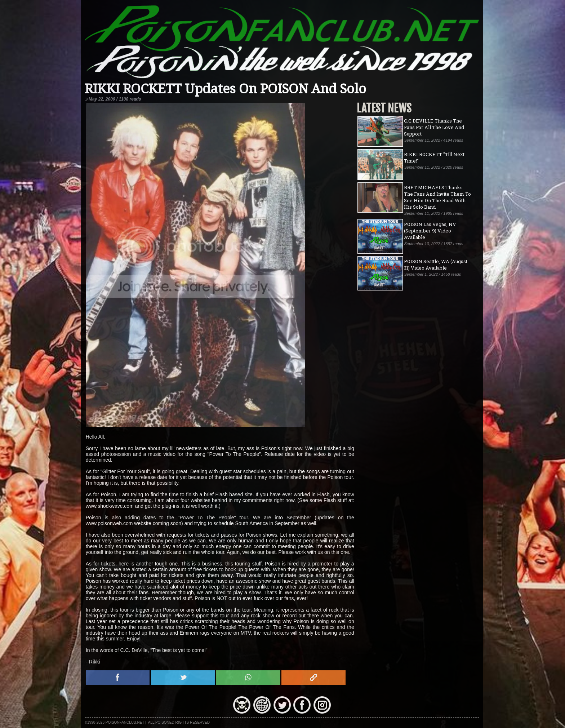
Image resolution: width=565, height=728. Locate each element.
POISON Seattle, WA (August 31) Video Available (436, 265)
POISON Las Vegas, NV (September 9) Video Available (430, 231)
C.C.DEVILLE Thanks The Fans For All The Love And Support (434, 127)
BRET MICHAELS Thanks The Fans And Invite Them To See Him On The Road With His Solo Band (437, 197)
